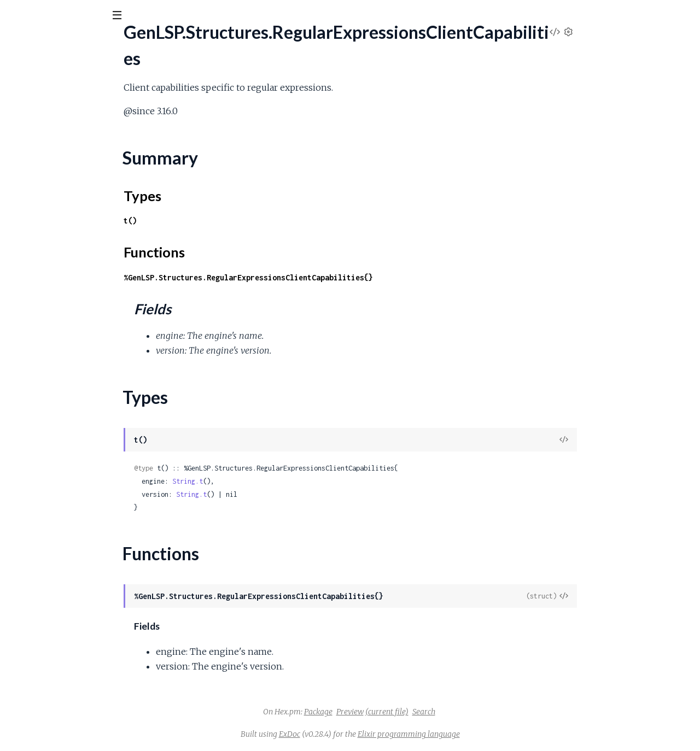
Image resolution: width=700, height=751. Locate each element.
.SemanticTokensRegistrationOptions (77, 599)
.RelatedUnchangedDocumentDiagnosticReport (98, 200)
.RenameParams (39, 304)
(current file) (469, 712)
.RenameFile (31, 245)
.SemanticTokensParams (54, 555)
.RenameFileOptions (46, 259)
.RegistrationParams (46, 107)
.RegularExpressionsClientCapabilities (78, 122)
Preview (432, 712)
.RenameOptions (40, 289)
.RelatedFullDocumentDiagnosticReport (84, 186)
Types (29, 153)
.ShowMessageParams (51, 702)
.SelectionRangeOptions (53, 392)
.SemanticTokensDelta (50, 466)
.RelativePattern (39, 215)
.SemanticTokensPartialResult (63, 569)
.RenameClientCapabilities (57, 230)
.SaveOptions (33, 348)
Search (506, 712)
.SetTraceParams (40, 643)
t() (212, 221)
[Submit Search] (16, 16)
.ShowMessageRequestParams (66, 732)
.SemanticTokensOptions (55, 540)
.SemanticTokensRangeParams (65, 584)
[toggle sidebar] (148, 17)
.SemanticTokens (40, 436)
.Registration (31, 92)
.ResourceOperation (46, 333)
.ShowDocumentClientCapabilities (72, 658)
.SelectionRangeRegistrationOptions (75, 422)
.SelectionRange (38, 363)
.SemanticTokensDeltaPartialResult (74, 495)
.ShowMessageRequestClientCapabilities (85, 717)
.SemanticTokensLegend (54, 525)
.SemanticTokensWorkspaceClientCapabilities (94, 614)
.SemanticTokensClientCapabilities (72, 451)
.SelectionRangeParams (52, 407)
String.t (270, 481)
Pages (24, 76)
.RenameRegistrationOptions (62, 318)
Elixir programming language (491, 734)
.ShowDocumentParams (54, 673)
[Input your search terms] (82, 16)
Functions (36, 166)
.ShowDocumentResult (51, 687)
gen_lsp (30, 43)
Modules (66, 76)
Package (400, 712)
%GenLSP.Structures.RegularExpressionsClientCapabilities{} (330, 277)
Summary (36, 140)
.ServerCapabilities (43, 628)
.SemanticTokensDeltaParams (65, 481)
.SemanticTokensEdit (47, 510)
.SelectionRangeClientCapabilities (71, 377)
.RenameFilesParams (48, 274)
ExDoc (372, 734)
